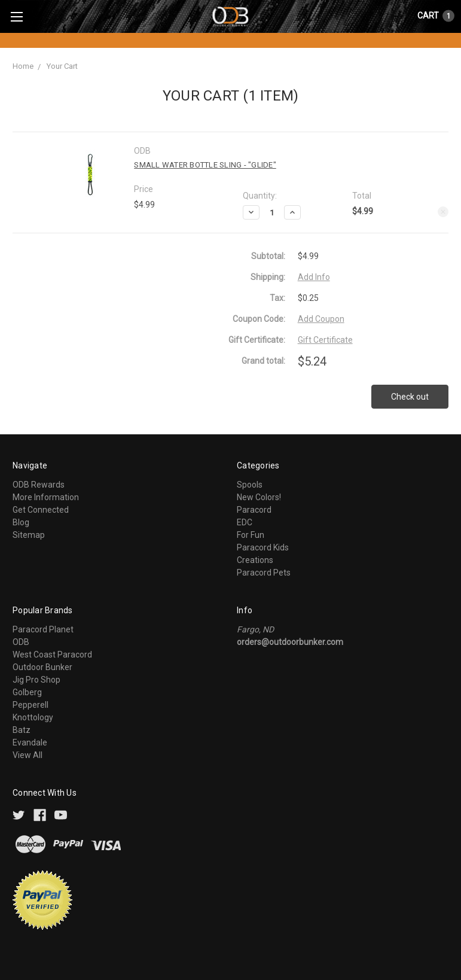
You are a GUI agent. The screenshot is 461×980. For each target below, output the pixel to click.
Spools (250, 485)
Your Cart (62, 66)
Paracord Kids (263, 547)
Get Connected (41, 510)
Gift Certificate (325, 340)
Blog (21, 522)
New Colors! (259, 497)
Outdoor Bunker (42, 667)
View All (28, 755)
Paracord (254, 510)
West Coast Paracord (52, 655)
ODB (21, 642)
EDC (245, 522)
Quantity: (260, 196)
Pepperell (30, 705)
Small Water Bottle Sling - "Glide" (205, 165)
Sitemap (29, 535)
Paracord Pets (264, 573)
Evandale (30, 742)
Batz (22, 730)
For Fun (251, 535)
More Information (46, 497)
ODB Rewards (39, 485)
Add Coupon (321, 319)
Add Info (314, 277)
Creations (255, 560)
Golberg (27, 692)
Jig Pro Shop (36, 680)
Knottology (33, 717)
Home (23, 66)
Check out (410, 397)
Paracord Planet (43, 629)
